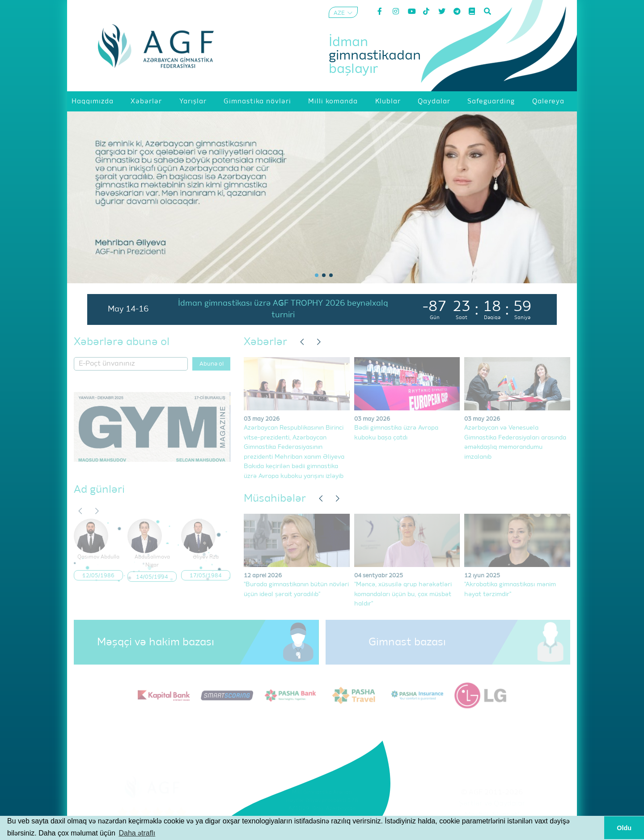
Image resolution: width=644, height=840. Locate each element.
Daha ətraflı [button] (137, 833)
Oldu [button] (624, 828)
